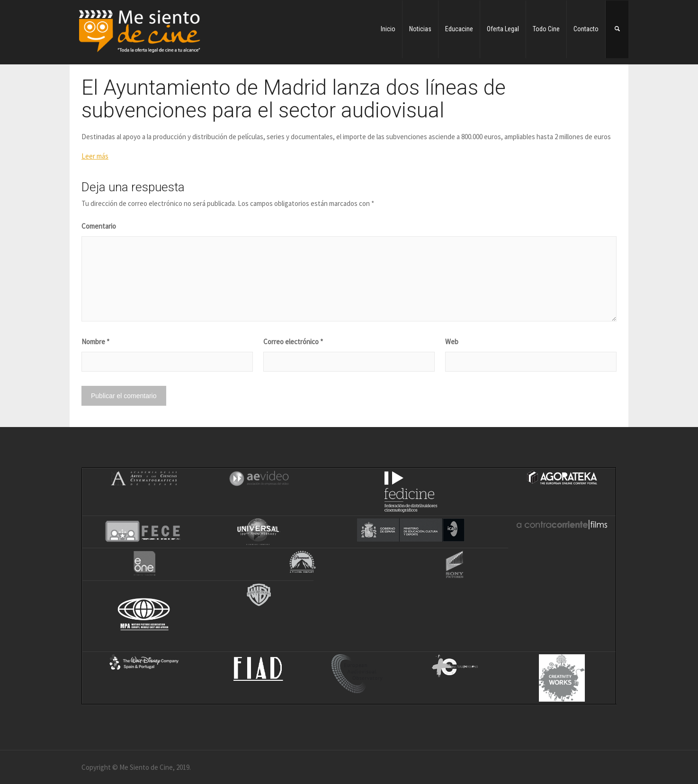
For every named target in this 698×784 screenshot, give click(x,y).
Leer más (95, 156)
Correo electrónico (293, 342)
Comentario (99, 226)
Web (452, 342)
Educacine (459, 29)
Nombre (95, 342)
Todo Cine (546, 29)
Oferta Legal (503, 29)
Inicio (388, 29)
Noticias (420, 29)
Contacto (586, 29)
